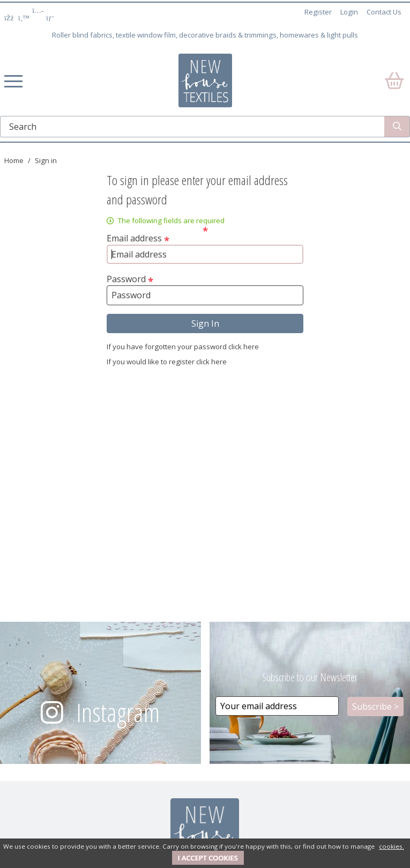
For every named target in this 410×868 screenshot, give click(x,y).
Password (130, 279)
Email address (138, 238)
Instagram (118, 712)
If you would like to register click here (167, 362)
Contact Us (384, 12)
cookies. (392, 846)
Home (14, 160)
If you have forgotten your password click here (183, 347)
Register (318, 12)
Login (349, 12)
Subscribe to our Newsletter (310, 677)
